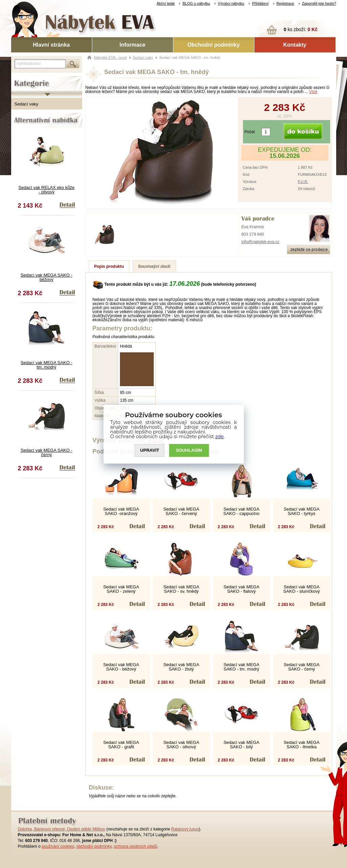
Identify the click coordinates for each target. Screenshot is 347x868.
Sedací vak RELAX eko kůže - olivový (46, 190)
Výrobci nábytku (231, 3)
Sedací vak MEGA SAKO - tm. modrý (46, 365)
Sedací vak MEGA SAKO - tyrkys (301, 511)
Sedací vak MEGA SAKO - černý (46, 452)
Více (313, 92)
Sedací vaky (27, 104)
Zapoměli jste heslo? (319, 3)
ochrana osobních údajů (135, 846)
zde (219, 437)
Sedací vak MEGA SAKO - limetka (301, 745)
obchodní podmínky (94, 846)
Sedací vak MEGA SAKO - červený (181, 511)
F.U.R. (303, 182)
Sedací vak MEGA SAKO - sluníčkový (301, 589)
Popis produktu (109, 266)
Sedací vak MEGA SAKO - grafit (121, 745)
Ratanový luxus (185, 829)
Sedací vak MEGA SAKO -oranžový (121, 511)
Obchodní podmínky (214, 45)
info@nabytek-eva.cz (261, 242)
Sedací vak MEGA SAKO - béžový (46, 277)
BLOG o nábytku (196, 3)
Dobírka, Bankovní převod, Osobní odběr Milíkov (62, 829)
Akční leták (166, 3)
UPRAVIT (150, 450)
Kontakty (295, 45)
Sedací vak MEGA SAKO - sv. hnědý (181, 589)
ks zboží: (301, 29)
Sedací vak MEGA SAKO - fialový (241, 589)
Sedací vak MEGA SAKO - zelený (121, 589)
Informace (132, 45)
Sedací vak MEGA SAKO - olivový (181, 745)
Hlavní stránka (51, 45)
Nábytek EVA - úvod (110, 57)
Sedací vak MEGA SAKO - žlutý (181, 667)
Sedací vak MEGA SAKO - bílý (241, 745)
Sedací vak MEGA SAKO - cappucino (241, 511)
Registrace (285, 3)
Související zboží (154, 266)
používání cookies (58, 846)
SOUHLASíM (189, 450)
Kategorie (20, 78)
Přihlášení (260, 3)
